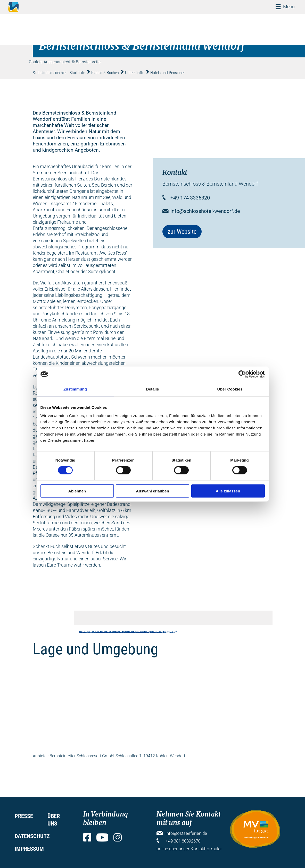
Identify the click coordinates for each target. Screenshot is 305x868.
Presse (24, 816)
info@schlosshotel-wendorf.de (205, 211)
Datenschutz (32, 836)
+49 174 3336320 (190, 198)
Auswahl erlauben (152, 491)
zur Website (182, 232)
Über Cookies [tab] (230, 389)
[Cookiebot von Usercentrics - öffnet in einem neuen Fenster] (242, 374)
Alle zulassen (228, 491)
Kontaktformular (206, 849)
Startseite (77, 73)
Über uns (54, 820)
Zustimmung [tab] (75, 389)
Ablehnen (77, 491)
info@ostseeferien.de (186, 833)
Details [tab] (153, 389)
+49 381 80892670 (183, 841)
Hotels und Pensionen (168, 73)
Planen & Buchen (105, 73)
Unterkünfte (135, 73)
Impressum (29, 849)
